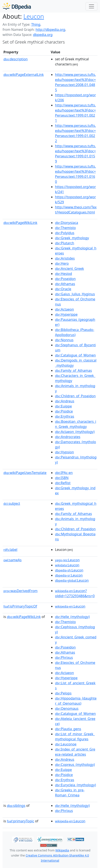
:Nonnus (64, 340)
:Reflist (63, 483)
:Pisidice (64, 411)
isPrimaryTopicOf (20, 606)
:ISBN (62, 478)
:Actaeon (64, 309)
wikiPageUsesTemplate (25, 473)
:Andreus (65, 401)
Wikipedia (62, 850)
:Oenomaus (67, 708)
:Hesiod (64, 274)
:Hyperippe (66, 314)
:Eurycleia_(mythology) (75, 785)
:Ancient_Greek (70, 269)
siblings (16, 806)
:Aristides (65, 258)
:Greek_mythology (72, 238)
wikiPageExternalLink (24, 75)
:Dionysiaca (67, 223)
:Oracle (63, 289)
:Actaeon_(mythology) (75, 432)
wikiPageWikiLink (20, 223)
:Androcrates (68, 437)
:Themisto (65, 228)
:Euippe (63, 406)
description (16, 59)
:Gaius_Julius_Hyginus (75, 294)
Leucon (34, 16)
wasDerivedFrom (20, 591)
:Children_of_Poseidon (75, 396)
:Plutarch (65, 243)
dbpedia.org (43, 35)
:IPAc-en (64, 473)
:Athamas (65, 284)
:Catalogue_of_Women (75, 355)
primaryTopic (20, 821)
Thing (36, 24)
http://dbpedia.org (50, 30)
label (10, 550)
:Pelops (63, 693)
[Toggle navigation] (91, 6)
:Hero (62, 263)
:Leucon (67, 560)
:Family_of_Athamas (73, 370)
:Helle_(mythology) (72, 617)
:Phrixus (64, 657)
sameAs (12, 560)
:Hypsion (64, 452)
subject (12, 503)
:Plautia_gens (68, 729)
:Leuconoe (66, 744)
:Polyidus (65, 233)
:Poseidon (65, 279)
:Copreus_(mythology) (75, 765)
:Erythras (65, 416)
